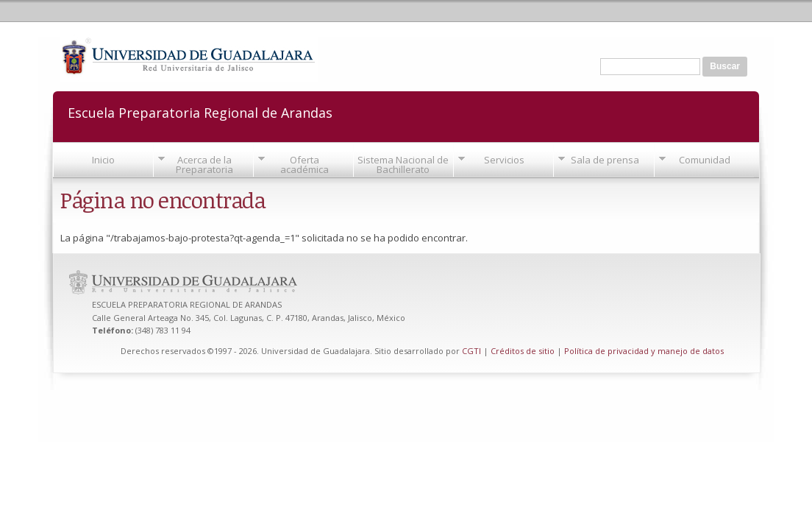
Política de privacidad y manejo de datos (644, 351)
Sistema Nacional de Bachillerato (403, 165)
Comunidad (705, 160)
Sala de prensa (605, 160)
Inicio (103, 160)
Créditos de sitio (523, 351)
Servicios (504, 160)
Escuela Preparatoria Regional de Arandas (200, 112)
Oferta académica (304, 165)
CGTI (471, 351)
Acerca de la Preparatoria (204, 165)
